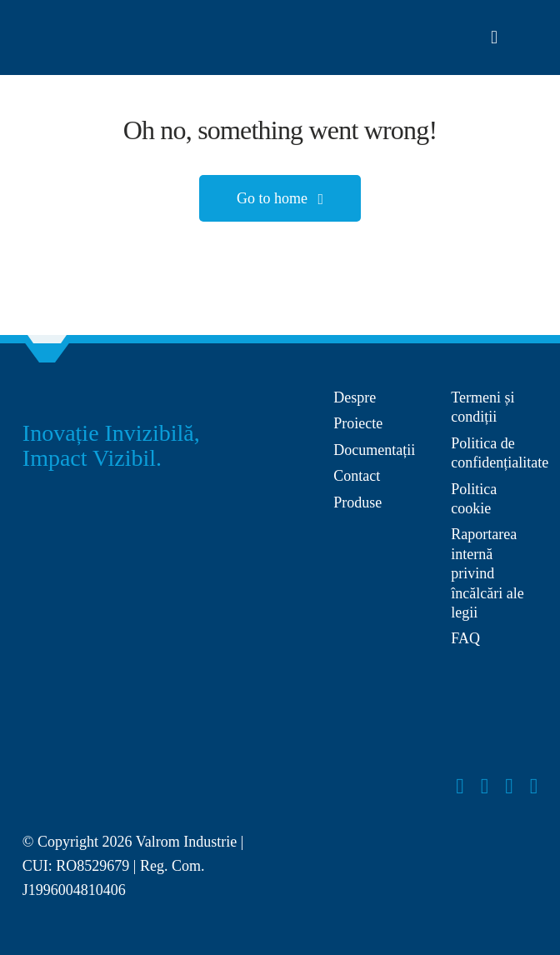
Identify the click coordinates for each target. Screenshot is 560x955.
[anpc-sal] (382, 539)
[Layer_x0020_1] (67, 33)
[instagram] (485, 787)
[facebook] (460, 787)
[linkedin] (534, 787)
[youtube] (509, 787)
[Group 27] (47, 396)
